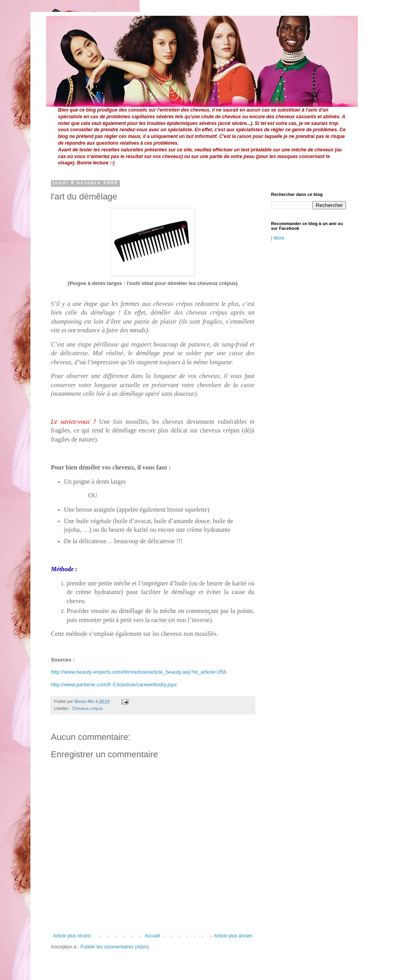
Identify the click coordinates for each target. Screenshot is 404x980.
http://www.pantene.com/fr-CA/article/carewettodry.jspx (114, 685)
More (279, 238)
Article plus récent (72, 936)
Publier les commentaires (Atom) (115, 947)
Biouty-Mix (85, 701)
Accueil (152, 936)
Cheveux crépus (88, 708)
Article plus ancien (233, 936)
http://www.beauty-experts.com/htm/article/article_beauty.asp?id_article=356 (138, 672)
